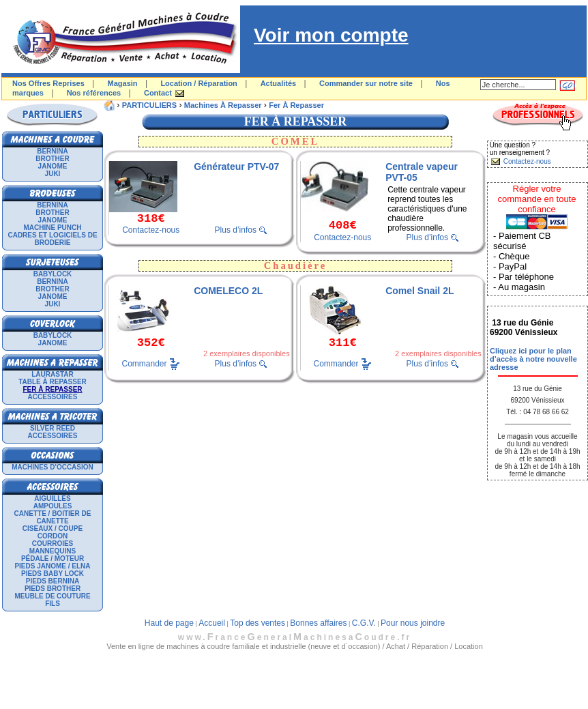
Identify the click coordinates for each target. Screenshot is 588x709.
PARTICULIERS (149, 105)
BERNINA (53, 151)
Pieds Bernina (53, 581)
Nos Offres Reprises (48, 83)
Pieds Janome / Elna (52, 566)
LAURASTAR (52, 374)
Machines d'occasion (53, 467)
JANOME (53, 166)
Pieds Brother (53, 589)
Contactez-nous (151, 230)
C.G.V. (364, 623)
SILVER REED (53, 428)
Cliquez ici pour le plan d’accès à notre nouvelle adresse (533, 359)
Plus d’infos (236, 230)
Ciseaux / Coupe (53, 529)
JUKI (53, 174)
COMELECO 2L (228, 291)
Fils (53, 604)
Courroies (53, 544)
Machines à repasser (223, 105)
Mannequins (53, 551)
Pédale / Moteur (53, 559)
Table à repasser (53, 382)
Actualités (279, 83)
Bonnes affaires (318, 623)
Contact (158, 93)
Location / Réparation (199, 83)
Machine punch (53, 228)
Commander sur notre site (366, 83)
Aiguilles (52, 498)
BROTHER (52, 159)
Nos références (94, 93)
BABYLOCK (53, 274)
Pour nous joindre (413, 623)
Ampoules (53, 506)
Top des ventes (258, 623)
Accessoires (53, 397)
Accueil (212, 623)
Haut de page (169, 623)
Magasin (123, 83)
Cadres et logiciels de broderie (52, 239)
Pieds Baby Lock (53, 574)
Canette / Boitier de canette (53, 517)
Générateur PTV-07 (236, 167)
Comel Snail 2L (420, 291)
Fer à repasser (296, 105)
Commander (145, 363)
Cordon (53, 536)
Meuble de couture (52, 596)
